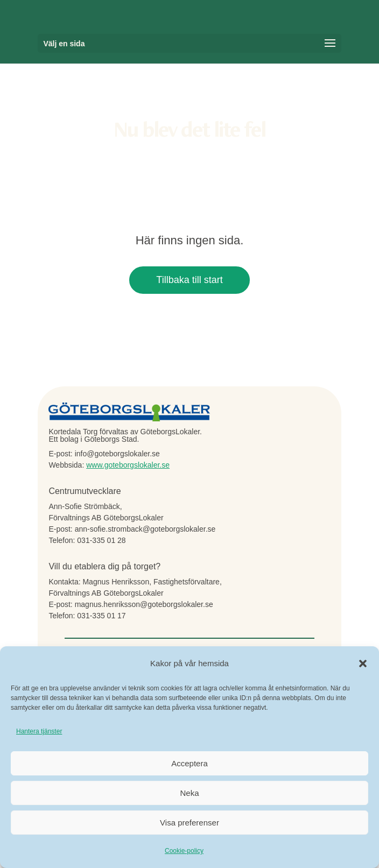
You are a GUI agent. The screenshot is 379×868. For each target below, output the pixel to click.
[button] (363, 664)
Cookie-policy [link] (184, 851)
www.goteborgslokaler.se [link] (128, 465)
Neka (189, 793)
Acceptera (189, 763)
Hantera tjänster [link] (39, 731)
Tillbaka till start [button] (189, 280)
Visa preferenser (189, 823)
